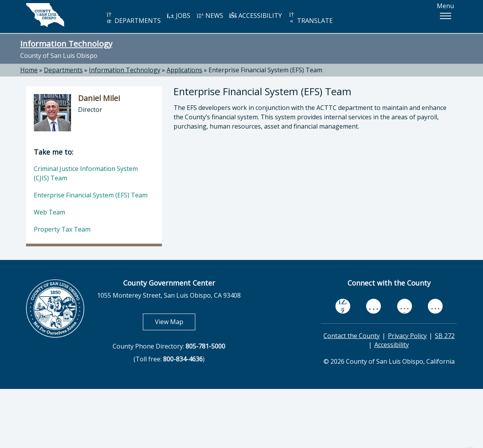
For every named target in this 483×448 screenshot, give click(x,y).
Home (29, 70)
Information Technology (66, 44)
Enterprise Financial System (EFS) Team (265, 70)
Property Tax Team (62, 229)
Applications (184, 70)
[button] (445, 16)
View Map (175, 322)
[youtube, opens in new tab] (374, 306)
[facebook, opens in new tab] (343, 306)
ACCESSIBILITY (255, 16)
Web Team (50, 212)
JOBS (178, 16)
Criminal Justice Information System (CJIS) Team (86, 173)
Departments (63, 70)
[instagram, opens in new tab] (435, 306)
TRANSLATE (310, 18)
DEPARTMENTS (133, 18)
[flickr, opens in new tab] (405, 306)
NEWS (210, 16)
